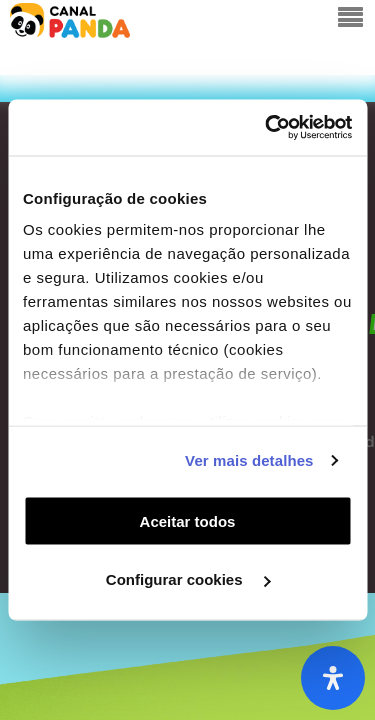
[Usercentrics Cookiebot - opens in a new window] (267, 128)
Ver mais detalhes (249, 460)
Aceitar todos (188, 520)
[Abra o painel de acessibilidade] (333, 678)
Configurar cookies (188, 579)
